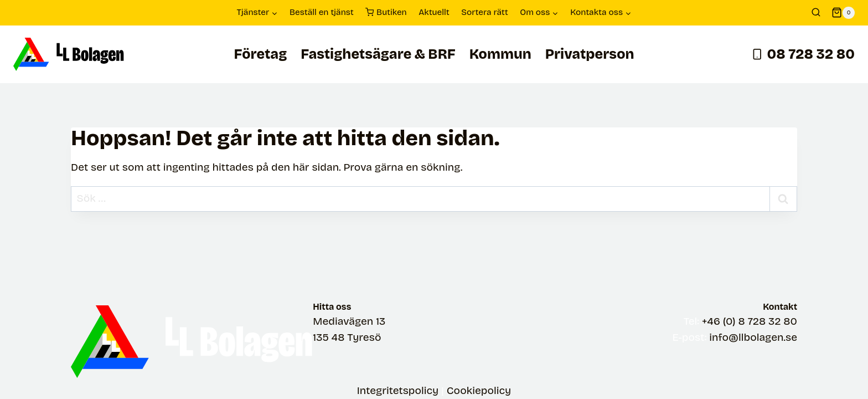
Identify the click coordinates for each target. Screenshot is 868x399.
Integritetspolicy (398, 390)
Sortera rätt (485, 12)
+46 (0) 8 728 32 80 (750, 321)
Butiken (386, 13)
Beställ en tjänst (322, 12)
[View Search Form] (816, 13)
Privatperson (590, 54)
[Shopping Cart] (843, 13)
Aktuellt (434, 12)
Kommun (500, 54)
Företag (260, 54)
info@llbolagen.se (753, 337)
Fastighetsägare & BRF (378, 54)
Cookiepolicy (479, 390)
